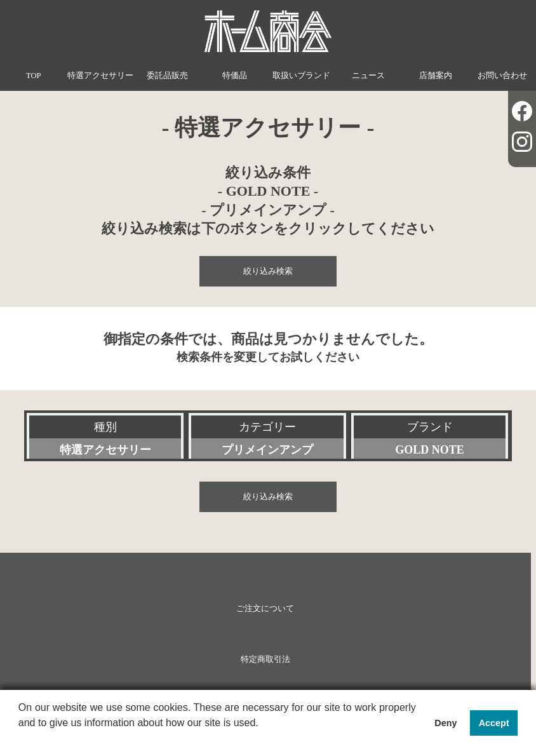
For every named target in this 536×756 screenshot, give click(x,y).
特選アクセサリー (100, 76)
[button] (20, 739)
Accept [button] (494, 723)
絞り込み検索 (268, 271)
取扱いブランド (301, 76)
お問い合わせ (502, 76)
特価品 (235, 76)
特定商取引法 (265, 659)
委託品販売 (167, 76)
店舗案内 (436, 76)
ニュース (368, 76)
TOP (34, 76)
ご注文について (265, 609)
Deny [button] (446, 723)
